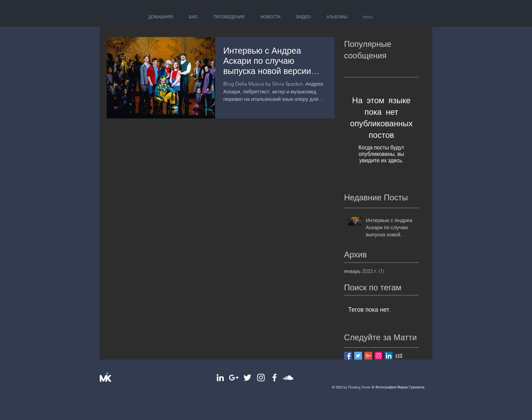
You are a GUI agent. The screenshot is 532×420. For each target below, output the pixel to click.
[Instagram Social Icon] (378, 356)
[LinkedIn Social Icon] (389, 356)
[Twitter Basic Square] (358, 356)
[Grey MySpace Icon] (399, 356)
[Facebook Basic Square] (348, 356)
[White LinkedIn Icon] (220, 378)
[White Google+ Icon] (234, 378)
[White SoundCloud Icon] (288, 378)
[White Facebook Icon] (274, 378)
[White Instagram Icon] (261, 378)
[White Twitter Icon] (247, 378)
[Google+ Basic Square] (368, 356)
